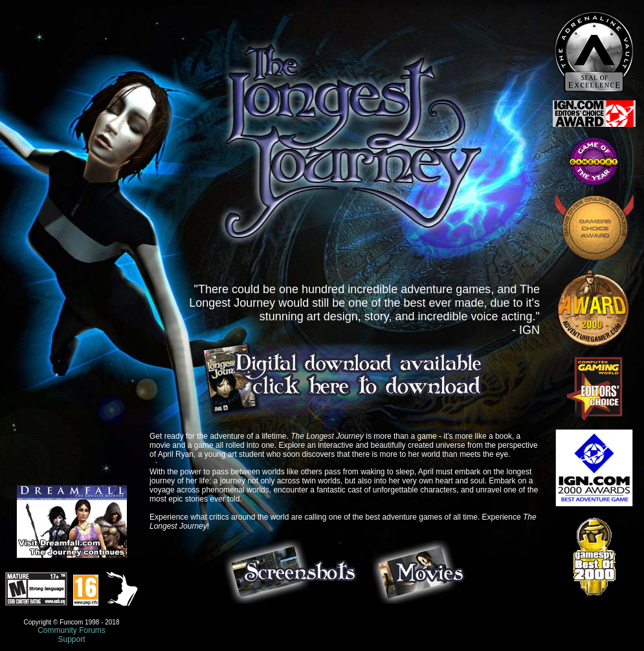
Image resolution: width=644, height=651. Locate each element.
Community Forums (72, 630)
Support (71, 639)
